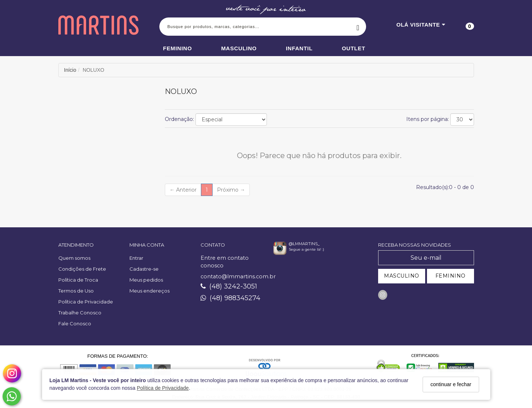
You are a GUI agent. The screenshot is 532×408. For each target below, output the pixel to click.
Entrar (136, 258)
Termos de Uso (76, 291)
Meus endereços (149, 291)
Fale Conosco (75, 323)
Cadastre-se (144, 269)
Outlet (354, 48)
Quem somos (74, 258)
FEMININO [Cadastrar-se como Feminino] (451, 276)
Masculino (239, 48)
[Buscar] (358, 27)
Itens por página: (428, 119)
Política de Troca (78, 280)
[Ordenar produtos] (231, 119)
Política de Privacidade (163, 388)
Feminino (177, 48)
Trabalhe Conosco (80, 313)
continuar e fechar (451, 384)
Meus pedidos (146, 280)
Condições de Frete (82, 269)
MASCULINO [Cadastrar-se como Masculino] (402, 276)
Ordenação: (179, 119)
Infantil (299, 48)
